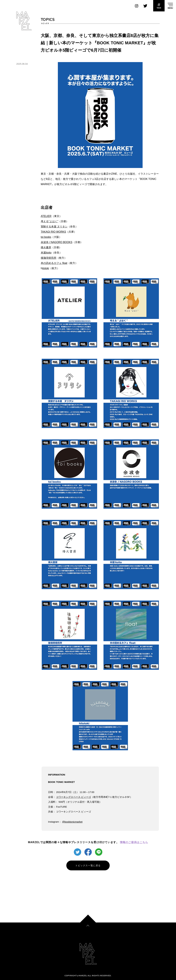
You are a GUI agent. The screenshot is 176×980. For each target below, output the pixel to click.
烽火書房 (46, 247)
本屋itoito (46, 253)
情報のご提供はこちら (134, 842)
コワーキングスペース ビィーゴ (73, 797)
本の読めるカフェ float (54, 263)
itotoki (46, 268)
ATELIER (46, 216)
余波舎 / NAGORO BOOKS (57, 242)
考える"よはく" (49, 221)
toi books (46, 237)
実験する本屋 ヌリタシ (54, 227)
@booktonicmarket (72, 822)
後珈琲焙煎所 (49, 258)
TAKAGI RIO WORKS (53, 232)
